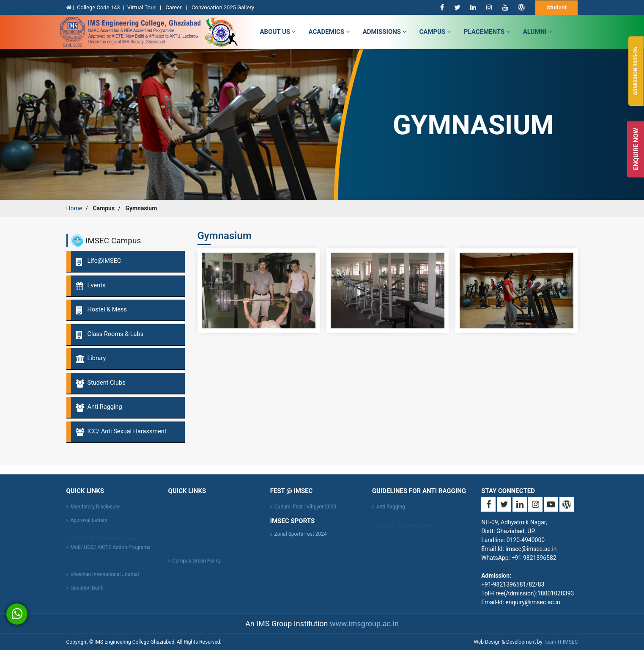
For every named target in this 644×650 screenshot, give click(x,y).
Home (74, 208)
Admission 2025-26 (636, 71)
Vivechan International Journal (105, 577)
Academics (329, 32)
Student (557, 7)
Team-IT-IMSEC (560, 642)
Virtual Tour (142, 7)
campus (436, 32)
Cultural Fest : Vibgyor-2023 (306, 510)
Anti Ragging (391, 510)
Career (174, 7)
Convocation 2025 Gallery (223, 7)
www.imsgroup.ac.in (364, 624)
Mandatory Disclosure (95, 510)
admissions (385, 32)
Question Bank (87, 591)
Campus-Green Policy (197, 564)
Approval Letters (89, 523)
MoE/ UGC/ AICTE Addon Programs (111, 550)
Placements (487, 32)
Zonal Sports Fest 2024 (301, 534)
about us (278, 32)
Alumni (538, 32)
